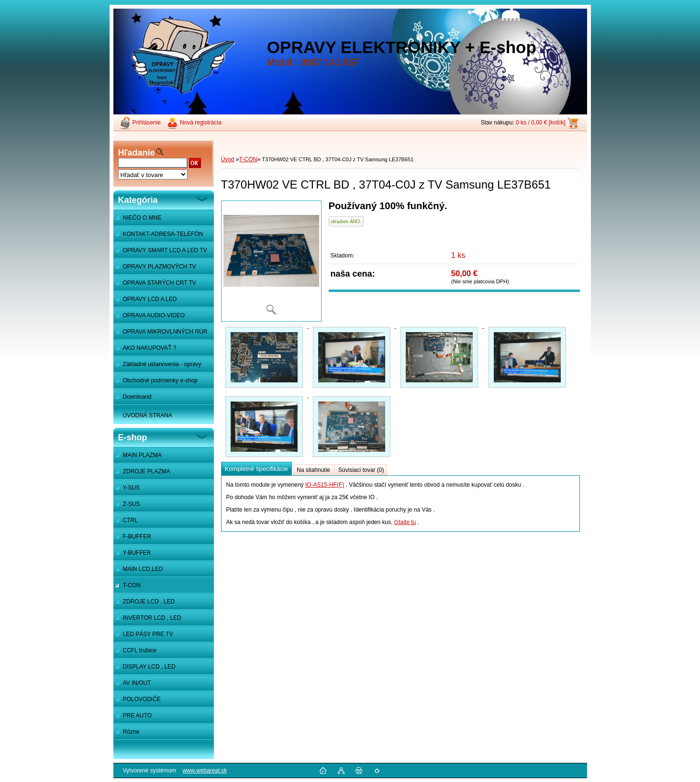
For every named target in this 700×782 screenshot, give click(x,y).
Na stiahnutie (313, 470)
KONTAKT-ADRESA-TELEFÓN (163, 234)
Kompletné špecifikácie (256, 469)
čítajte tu (405, 522)
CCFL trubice (140, 650)
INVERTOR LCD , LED (152, 618)
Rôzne (131, 732)
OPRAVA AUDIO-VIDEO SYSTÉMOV (149, 318)
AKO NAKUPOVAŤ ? (150, 348)
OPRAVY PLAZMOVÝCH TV (160, 267)
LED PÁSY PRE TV (148, 634)
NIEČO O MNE (142, 218)
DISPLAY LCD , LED (149, 667)
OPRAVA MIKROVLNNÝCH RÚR (165, 332)
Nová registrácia (201, 123)
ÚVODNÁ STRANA (148, 415)
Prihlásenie (147, 123)
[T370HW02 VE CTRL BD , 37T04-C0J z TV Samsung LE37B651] (271, 261)
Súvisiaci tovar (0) (361, 470)
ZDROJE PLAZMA (147, 471)
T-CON (132, 585)
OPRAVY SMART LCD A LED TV (165, 250)
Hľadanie (137, 153)
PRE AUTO (137, 715)
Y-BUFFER (137, 553)
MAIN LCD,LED (143, 569)
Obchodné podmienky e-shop (161, 380)
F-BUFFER (137, 536)
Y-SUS (132, 488)
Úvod (228, 159)
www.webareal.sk (205, 771)
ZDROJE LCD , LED (149, 602)
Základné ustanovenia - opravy (162, 364)
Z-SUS (132, 504)
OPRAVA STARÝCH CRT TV (160, 283)
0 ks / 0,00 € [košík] (540, 123)
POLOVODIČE (142, 699)
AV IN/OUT (137, 683)
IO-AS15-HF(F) (325, 485)
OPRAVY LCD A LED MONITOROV (145, 302)
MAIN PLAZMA (142, 455)
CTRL (130, 520)
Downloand (137, 397)
